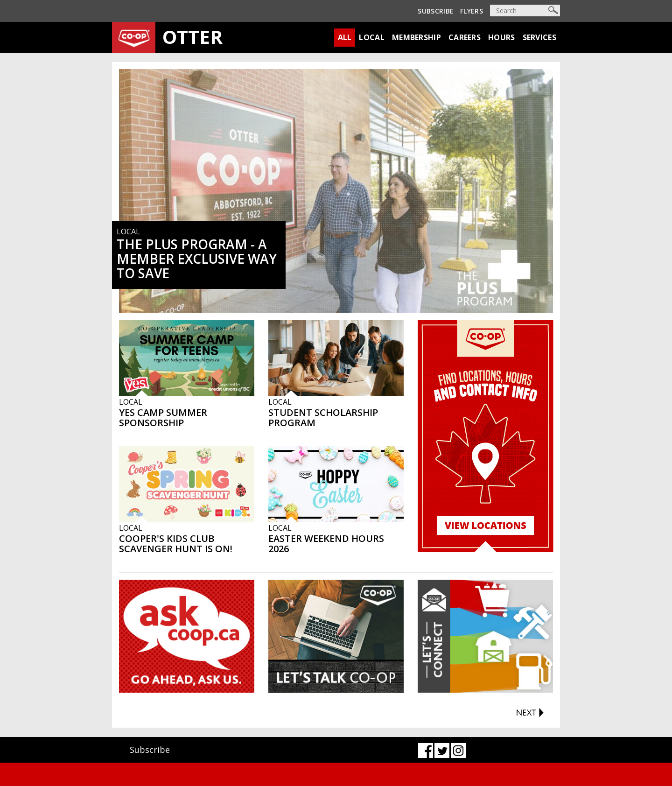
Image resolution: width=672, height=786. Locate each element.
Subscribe (436, 11)
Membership (416, 37)
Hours (502, 37)
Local (372, 37)
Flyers (472, 11)
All (345, 37)
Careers (465, 37)
